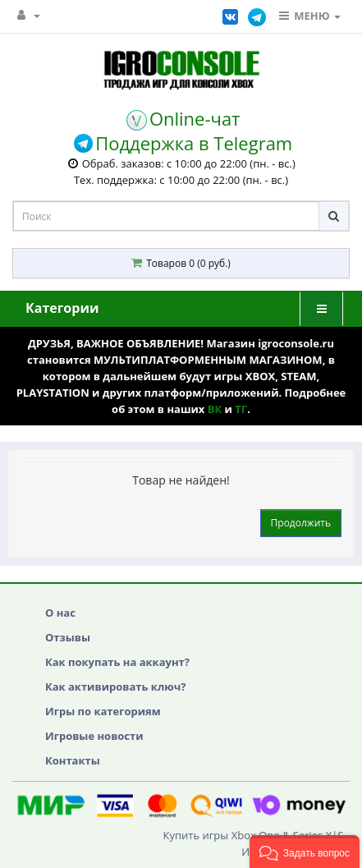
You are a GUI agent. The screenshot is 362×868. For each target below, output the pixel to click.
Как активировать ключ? (115, 687)
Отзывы (68, 637)
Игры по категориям (103, 711)
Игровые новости (94, 736)
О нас (60, 613)
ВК (215, 409)
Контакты (73, 760)
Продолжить (301, 523)
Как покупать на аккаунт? (117, 662)
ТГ (241, 409)
